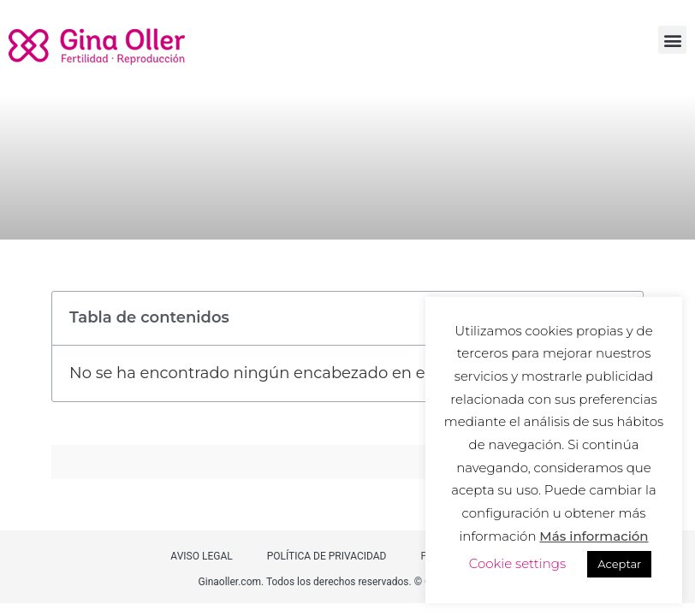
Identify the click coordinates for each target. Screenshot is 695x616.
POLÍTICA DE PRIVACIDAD (327, 556)
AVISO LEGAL (201, 556)
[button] (672, 40)
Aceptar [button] (619, 564)
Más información (594, 536)
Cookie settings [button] (518, 563)
